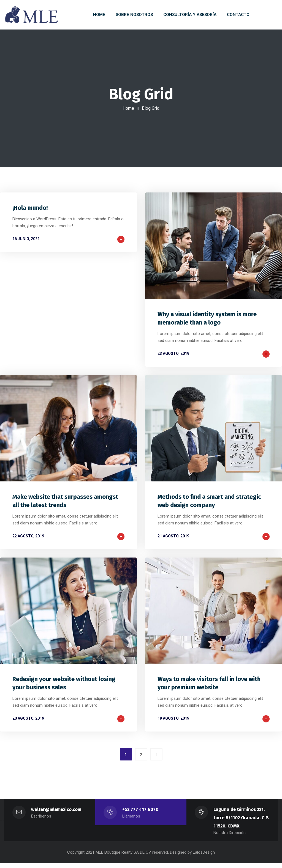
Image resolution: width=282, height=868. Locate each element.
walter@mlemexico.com (56, 814)
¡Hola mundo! (30, 210)
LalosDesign (204, 857)
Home (128, 108)
